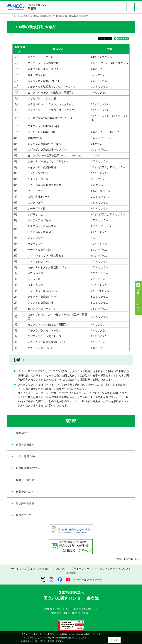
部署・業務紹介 (25, 445)
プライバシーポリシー (84, 569)
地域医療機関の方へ (28, 468)
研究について (24, 515)
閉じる (114, 640)
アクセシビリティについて (115, 569)
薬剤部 (43, 16)
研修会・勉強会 (25, 480)
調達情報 (71, 573)
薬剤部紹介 (23, 433)
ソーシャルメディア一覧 (88, 580)
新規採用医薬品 (56, 16)
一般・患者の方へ (26, 456)
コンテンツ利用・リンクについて (49, 569)
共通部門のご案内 (30, 16)
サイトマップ (19, 569)
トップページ (13, 16)
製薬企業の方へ (25, 492)
